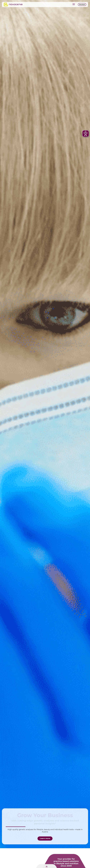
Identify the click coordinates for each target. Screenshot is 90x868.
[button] (74, 4)
